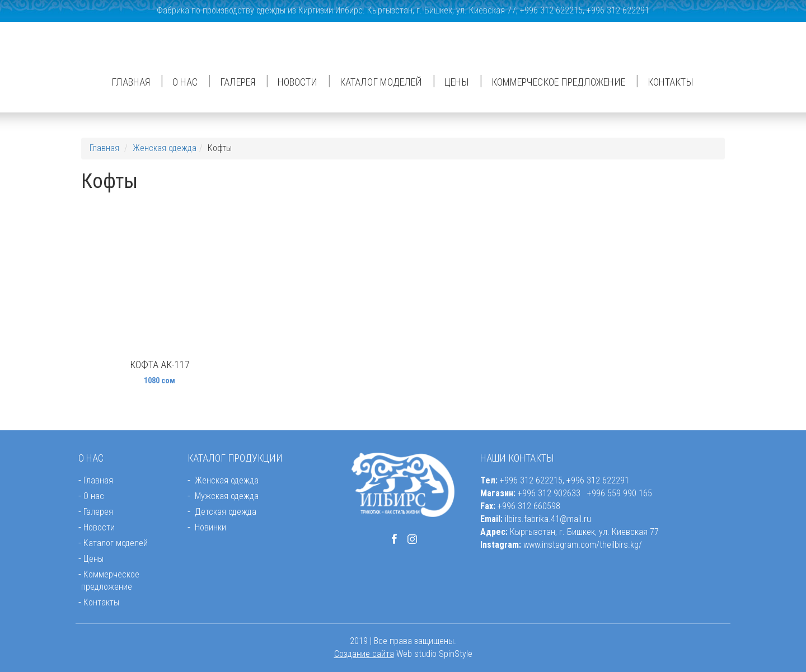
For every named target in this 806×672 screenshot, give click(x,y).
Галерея (238, 82)
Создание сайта (364, 654)
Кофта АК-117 (160, 365)
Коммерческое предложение (558, 82)
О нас (185, 82)
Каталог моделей (381, 82)
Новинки (210, 527)
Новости (297, 82)
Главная (131, 82)
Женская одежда (165, 148)
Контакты (671, 82)
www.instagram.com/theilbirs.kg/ (583, 545)
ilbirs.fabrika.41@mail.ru (548, 519)
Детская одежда (226, 512)
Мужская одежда (227, 496)
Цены (457, 82)
